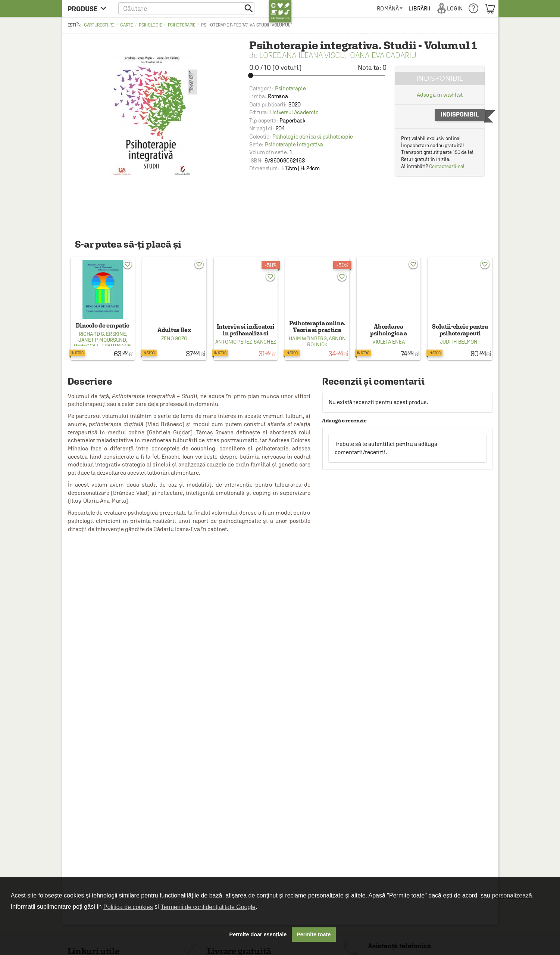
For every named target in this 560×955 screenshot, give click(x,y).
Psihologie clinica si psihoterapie (313, 137)
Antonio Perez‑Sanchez (246, 342)
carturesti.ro (99, 25)
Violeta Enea (389, 342)
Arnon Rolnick (326, 341)
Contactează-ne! (447, 166)
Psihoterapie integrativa (294, 144)
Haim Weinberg (308, 338)
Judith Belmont (460, 342)
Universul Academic (294, 112)
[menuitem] (390, 8)
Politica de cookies (128, 907)
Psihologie (150, 25)
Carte (127, 25)
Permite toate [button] (314, 934)
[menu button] (89, 8)
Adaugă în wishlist (440, 95)
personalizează (512, 895)
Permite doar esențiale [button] (258, 934)
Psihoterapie (182, 25)
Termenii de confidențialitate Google (208, 907)
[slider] (318, 75)
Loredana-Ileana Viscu (302, 55)
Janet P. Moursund (102, 340)
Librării (419, 8)
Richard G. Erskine (102, 334)
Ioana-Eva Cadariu (382, 55)
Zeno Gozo (174, 338)
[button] (186, 8)
